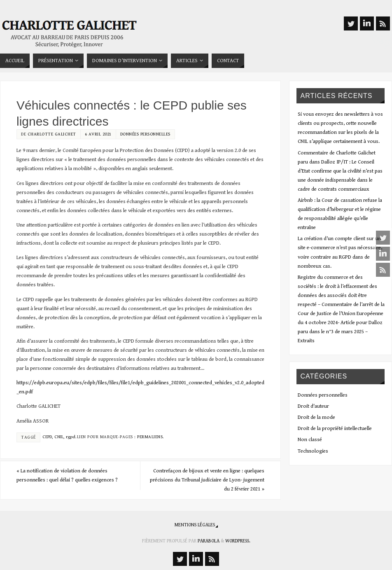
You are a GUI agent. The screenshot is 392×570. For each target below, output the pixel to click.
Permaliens (150, 437)
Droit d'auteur (313, 406)
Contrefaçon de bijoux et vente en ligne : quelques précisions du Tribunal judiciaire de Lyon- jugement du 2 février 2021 (207, 480)
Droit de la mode (316, 417)
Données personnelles (145, 134)
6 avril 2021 (98, 134)
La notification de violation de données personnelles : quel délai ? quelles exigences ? (67, 475)
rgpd (71, 437)
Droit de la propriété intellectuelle (335, 429)
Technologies (313, 451)
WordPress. (238, 541)
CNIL (59, 437)
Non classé (310, 440)
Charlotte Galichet (52, 134)
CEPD (47, 437)
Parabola (209, 541)
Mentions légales (195, 525)
